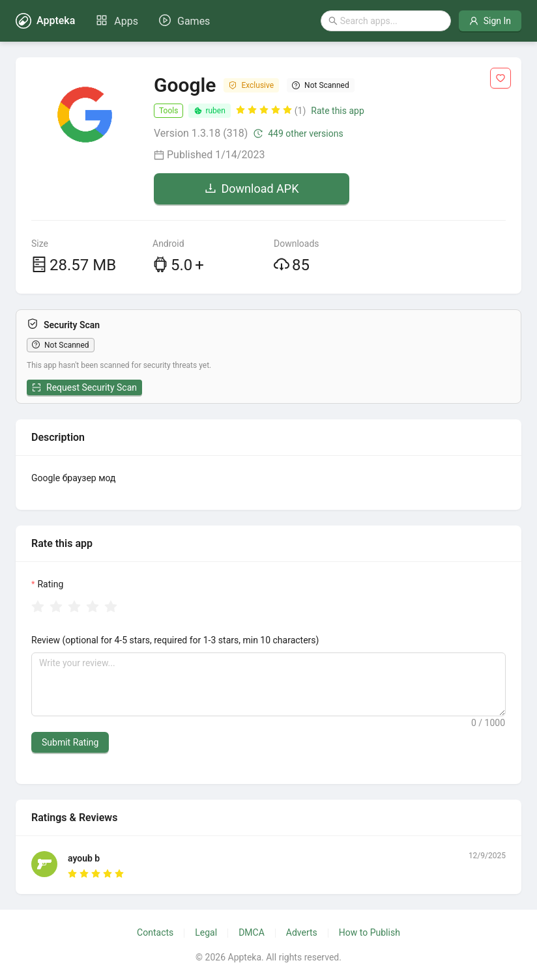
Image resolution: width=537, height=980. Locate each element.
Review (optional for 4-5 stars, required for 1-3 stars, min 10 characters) (175, 640)
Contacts (155, 932)
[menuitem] (117, 21)
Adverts (302, 932)
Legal (206, 932)
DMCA (252, 932)
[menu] (153, 21)
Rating (50, 584)
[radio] (38, 607)
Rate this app (337, 111)
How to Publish (370, 932)
